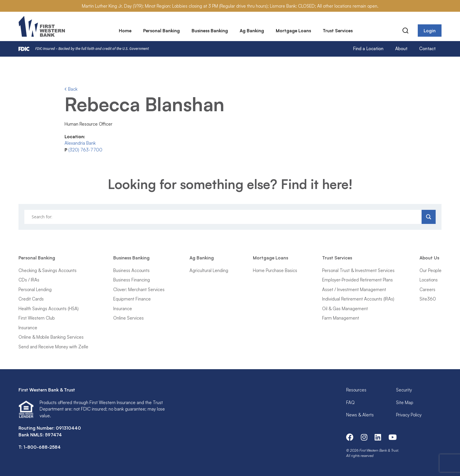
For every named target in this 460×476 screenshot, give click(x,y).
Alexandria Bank (80, 143)
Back (71, 89)
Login (430, 31)
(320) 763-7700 (85, 150)
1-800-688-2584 (42, 447)
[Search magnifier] (429, 217)
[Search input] (224, 217)
